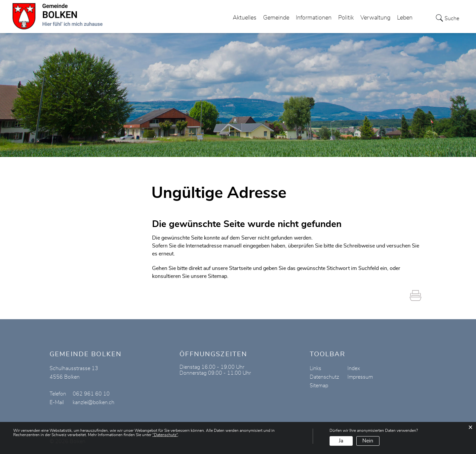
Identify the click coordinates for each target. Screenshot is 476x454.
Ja (341, 441)
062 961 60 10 (91, 394)
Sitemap (319, 386)
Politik (346, 18)
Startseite (240, 268)
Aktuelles (245, 18)
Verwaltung (375, 18)
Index (354, 368)
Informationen (314, 18)
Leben (405, 18)
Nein (368, 441)
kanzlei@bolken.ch (94, 402)
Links (316, 368)
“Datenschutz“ (165, 435)
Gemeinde (276, 18)
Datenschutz (324, 377)
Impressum (360, 377)
